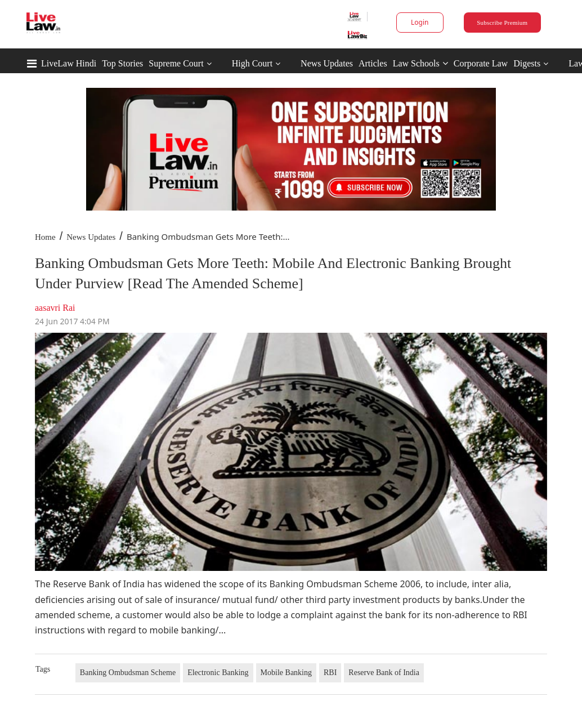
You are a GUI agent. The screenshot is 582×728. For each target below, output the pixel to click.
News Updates (327, 63)
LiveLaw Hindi (69, 63)
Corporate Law (481, 63)
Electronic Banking (218, 673)
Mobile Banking (286, 673)
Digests (527, 63)
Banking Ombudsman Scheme (128, 673)
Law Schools (420, 63)
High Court (252, 63)
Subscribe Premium (502, 23)
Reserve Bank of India (384, 673)
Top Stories (122, 63)
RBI (330, 673)
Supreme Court (176, 63)
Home (45, 237)
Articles (373, 63)
